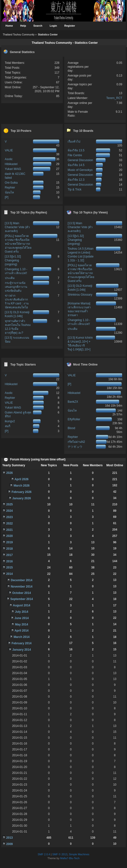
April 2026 (21, 479)
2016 (10, 561)
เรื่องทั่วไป (74, 142)
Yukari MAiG (13, 169)
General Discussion (80, 160)
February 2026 (22, 492)
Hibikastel (11, 164)
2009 (10, 844)
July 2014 (21, 612)
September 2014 (21, 599)
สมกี (8, 426)
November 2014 (22, 587)
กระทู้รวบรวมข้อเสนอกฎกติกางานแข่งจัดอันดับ (16, 287)
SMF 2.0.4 (44, 854)
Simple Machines (79, 854)
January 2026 (21, 498)
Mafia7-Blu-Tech (70, 858)
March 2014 (22, 637)
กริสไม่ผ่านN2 (76, 442)
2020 (10, 536)
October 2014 (21, 593)
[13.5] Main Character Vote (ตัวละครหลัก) (17, 227)
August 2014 (21, 605)
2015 (10, 568)
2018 (10, 549)
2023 (10, 517)
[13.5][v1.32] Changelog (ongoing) (13, 260)
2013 (10, 838)
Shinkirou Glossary (80, 295)
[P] (7, 197)
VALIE (9, 150)
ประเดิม (10, 278)
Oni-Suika (11, 183)
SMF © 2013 (60, 854)
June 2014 (21, 618)
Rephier (10, 188)
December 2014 (21, 580)
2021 (10, 530)
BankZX (73, 402)
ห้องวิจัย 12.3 (76, 180)
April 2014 (21, 631)
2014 (10, 574)
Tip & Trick (74, 189)
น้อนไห (9, 192)
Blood (71, 428)
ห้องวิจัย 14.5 (76, 165)
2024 (10, 511)
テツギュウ (75, 447)
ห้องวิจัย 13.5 (76, 150)
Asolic (9, 159)
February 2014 (22, 643)
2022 (10, 523)
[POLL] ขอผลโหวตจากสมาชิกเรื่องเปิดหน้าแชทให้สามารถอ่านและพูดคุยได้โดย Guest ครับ (18, 244)
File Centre (75, 155)
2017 (10, 555)
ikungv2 (10, 421)
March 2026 (22, 486)
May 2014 (22, 624)
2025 (10, 504)
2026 (10, 473)
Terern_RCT (114, 98)
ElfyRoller (74, 419)
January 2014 (21, 650)
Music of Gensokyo (80, 170)
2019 (10, 542)
